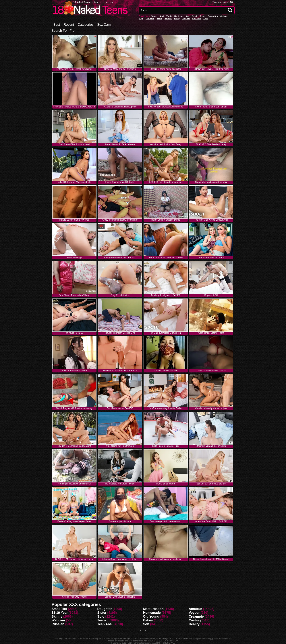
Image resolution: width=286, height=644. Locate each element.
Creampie (196, 616)
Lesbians (197, 18)
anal (162, 16)
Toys (141, 18)
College (224, 16)
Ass (187, 16)
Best (57, 25)
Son (146, 624)
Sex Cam (104, 25)
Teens (203, 16)
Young (154, 16)
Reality (194, 624)
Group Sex (213, 16)
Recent (69, 25)
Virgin (169, 16)
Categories (86, 25)
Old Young (151, 616)
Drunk (194, 16)
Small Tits (59, 609)
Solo (101, 616)
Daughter (104, 609)
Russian (58, 624)
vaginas (186, 18)
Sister (102, 613)
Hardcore (179, 16)
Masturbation (153, 609)
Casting (195, 620)
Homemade (152, 613)
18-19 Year (60, 613)
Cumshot (150, 18)
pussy (177, 18)
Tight (206, 18)
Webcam (58, 620)
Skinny (57, 616)
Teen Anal (105, 624)
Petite (159, 18)
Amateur (195, 609)
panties (168, 18)
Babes (148, 620)
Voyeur (194, 613)
